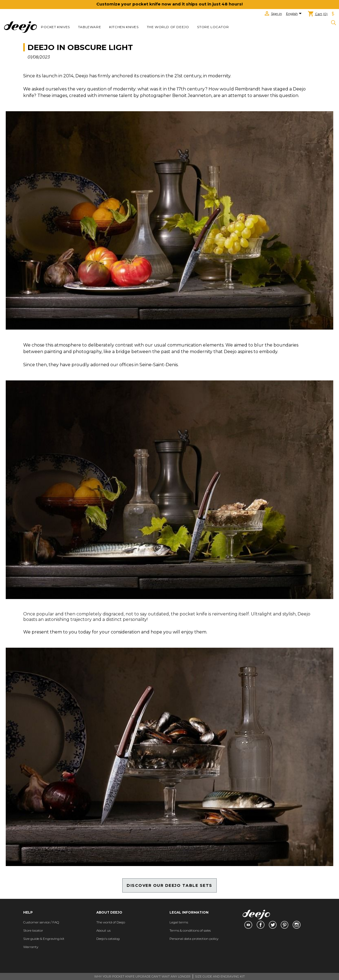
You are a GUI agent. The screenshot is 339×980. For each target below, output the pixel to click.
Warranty (31, 947)
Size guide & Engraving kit (44, 939)
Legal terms (179, 922)
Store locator (213, 27)
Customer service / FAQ (41, 922)
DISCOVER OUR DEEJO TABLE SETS (169, 885)
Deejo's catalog (108, 939)
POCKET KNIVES (55, 27)
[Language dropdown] (295, 14)
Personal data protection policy (194, 939)
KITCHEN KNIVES (124, 27)
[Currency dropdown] (333, 14)
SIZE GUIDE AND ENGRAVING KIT (220, 976)
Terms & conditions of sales (190, 930)
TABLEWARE (90, 27)
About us (103, 930)
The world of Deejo (168, 27)
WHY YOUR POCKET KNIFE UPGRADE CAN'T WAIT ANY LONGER (142, 976)
